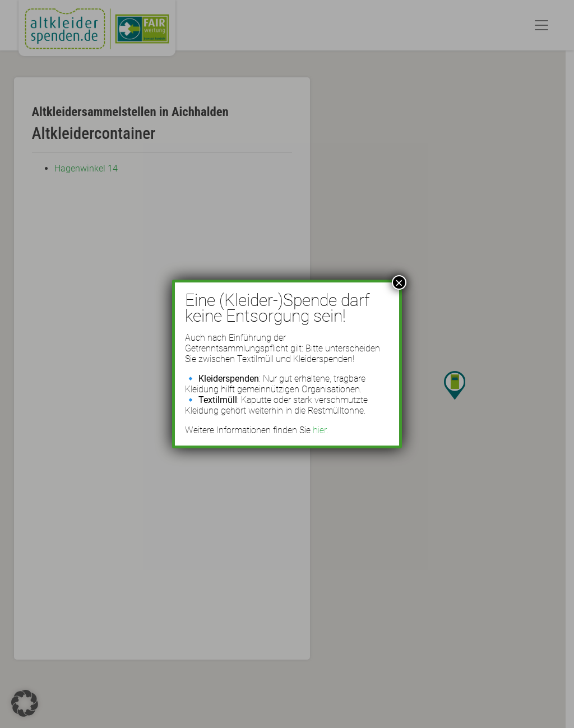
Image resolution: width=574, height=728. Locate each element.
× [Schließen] (399, 282)
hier (320, 430)
